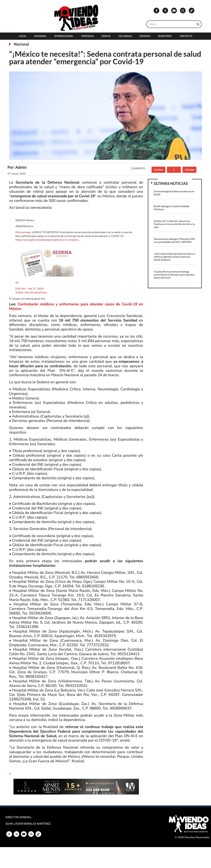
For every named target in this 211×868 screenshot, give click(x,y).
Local (23, 36)
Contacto (186, 36)
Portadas (87, 36)
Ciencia (106, 36)
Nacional (40, 36)
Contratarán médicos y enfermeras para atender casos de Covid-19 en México (76, 306)
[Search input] (173, 24)
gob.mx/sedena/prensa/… (48, 240)
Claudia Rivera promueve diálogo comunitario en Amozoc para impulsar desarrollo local (174, 274)
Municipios (165, 36)
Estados (145, 36)
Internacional (64, 36)
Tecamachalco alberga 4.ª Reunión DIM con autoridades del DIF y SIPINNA (174, 240)
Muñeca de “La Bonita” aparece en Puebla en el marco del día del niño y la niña (174, 224)
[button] (159, 170)
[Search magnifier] (198, 24)
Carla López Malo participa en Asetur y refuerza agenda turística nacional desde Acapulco (175, 257)
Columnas (125, 36)
